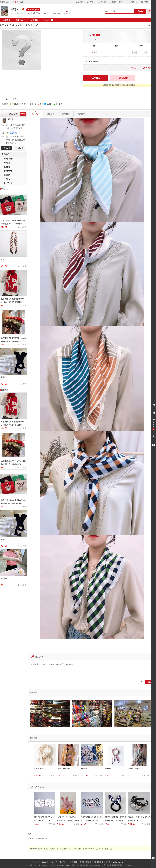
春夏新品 (7, 167)
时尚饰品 (11, 25)
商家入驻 (54, 862)
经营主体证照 (107, 865)
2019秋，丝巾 (9, 183)
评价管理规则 (97, 862)
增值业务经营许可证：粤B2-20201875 (88, 865)
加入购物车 (123, 78)
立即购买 (96, 78)
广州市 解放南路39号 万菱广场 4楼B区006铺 (26, 13)
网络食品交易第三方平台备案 (122, 865)
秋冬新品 (7, 179)
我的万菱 (91, 2)
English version (118, 862)
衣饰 (20, 25)
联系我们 (45, 862)
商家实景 (66, 114)
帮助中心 (134, 2)
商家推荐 (81, 114)
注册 (21, 2)
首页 (2, 25)
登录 (17, 2)
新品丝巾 (7, 175)
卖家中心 (123, 2)
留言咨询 (51, 114)
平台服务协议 (73, 862)
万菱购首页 (80, 2)
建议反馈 (107, 862)
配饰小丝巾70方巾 (42, 839)
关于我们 (36, 862)
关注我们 (144, 2)
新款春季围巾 (9, 159)
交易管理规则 (85, 862)
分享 (17, 99)
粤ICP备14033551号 (67, 865)
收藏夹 (113, 2)
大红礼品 (7, 163)
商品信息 (35, 113)
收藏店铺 (20, 148)
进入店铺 (7, 148)
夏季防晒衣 (8, 171)
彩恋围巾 (17, 9)
